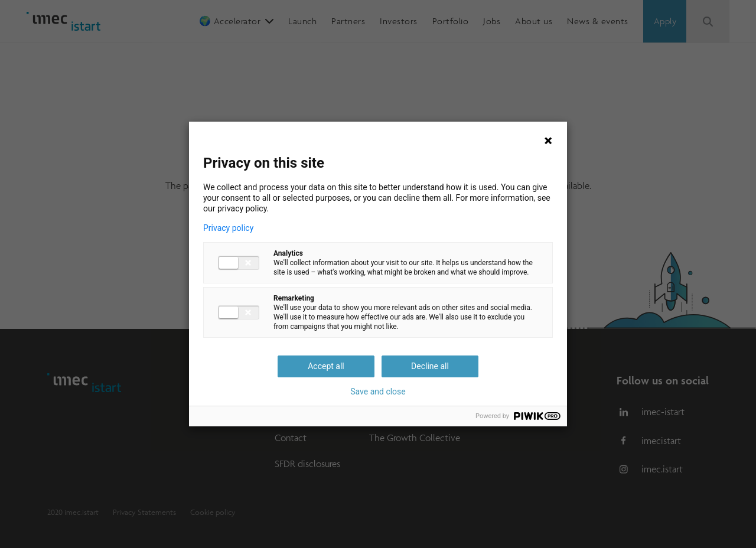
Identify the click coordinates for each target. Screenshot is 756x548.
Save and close (378, 392)
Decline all (430, 366)
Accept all (326, 366)
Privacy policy (228, 228)
